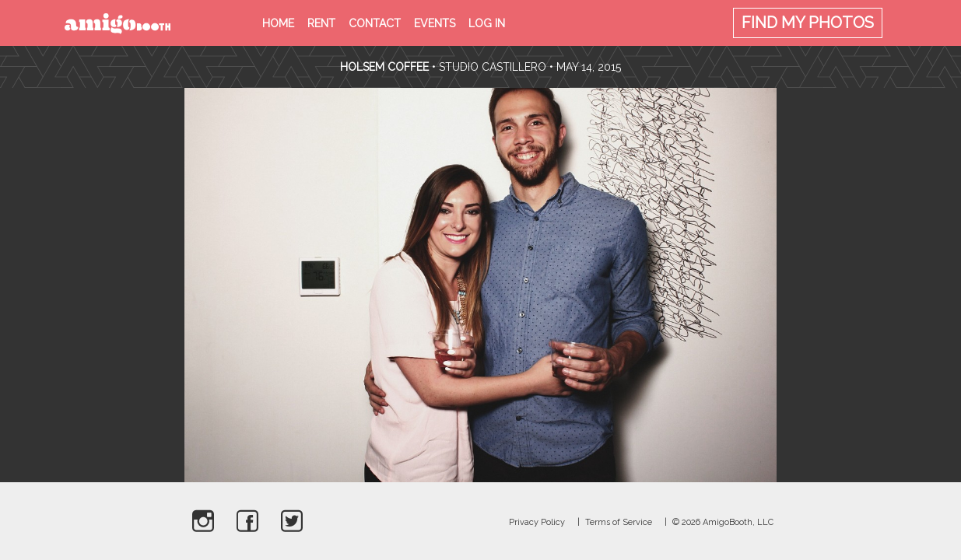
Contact (375, 23)
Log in (487, 23)
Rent (321, 23)
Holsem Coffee (384, 67)
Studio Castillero (493, 67)
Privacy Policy (537, 522)
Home (278, 23)
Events (435, 23)
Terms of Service (619, 522)
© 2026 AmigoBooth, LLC (723, 522)
